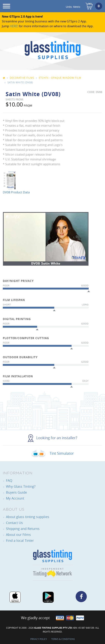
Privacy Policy (39, 639)
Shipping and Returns (23, 529)
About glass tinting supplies (28, 517)
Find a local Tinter (20, 540)
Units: (73, 7)
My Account (15, 498)
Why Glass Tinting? (21, 486)
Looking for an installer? (53, 438)
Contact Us (14, 523)
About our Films (18, 535)
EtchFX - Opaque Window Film (60, 78)
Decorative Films (22, 78)
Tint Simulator (52, 453)
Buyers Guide (16, 492)
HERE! (14, 26)
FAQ (9, 480)
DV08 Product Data (16, 192)
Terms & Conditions (63, 639)
